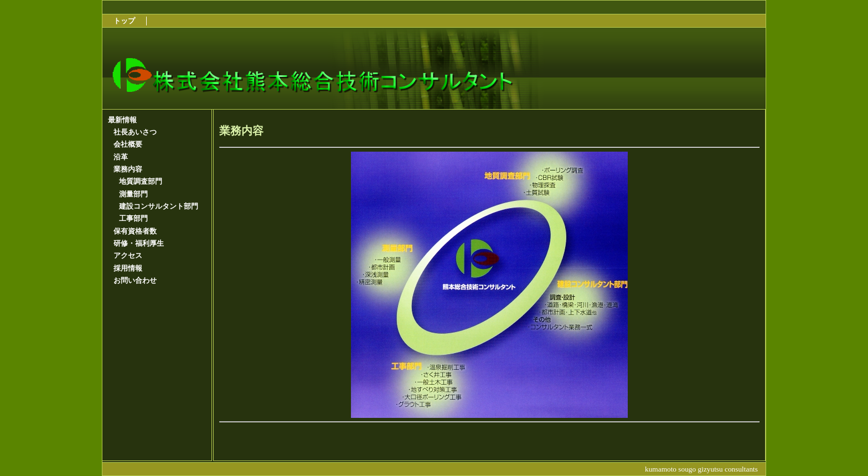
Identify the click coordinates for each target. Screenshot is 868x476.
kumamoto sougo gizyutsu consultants (701, 469)
